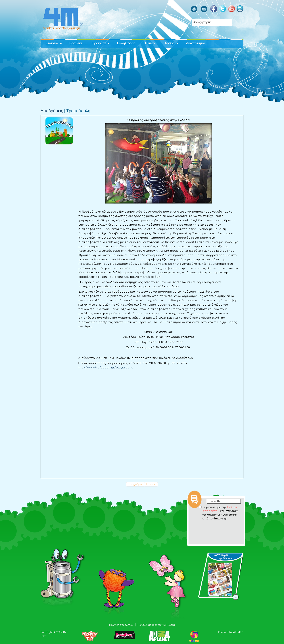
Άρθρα (170, 43)
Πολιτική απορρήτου (122, 625)
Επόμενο (151, 484)
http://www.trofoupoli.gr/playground (106, 368)
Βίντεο (150, 43)
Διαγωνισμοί (195, 43)
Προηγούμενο (136, 484)
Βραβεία (76, 43)
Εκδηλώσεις (126, 43)
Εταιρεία (52, 43)
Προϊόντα (99, 43)
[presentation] (216, 528)
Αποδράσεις (52, 111)
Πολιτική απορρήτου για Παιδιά (156, 625)
